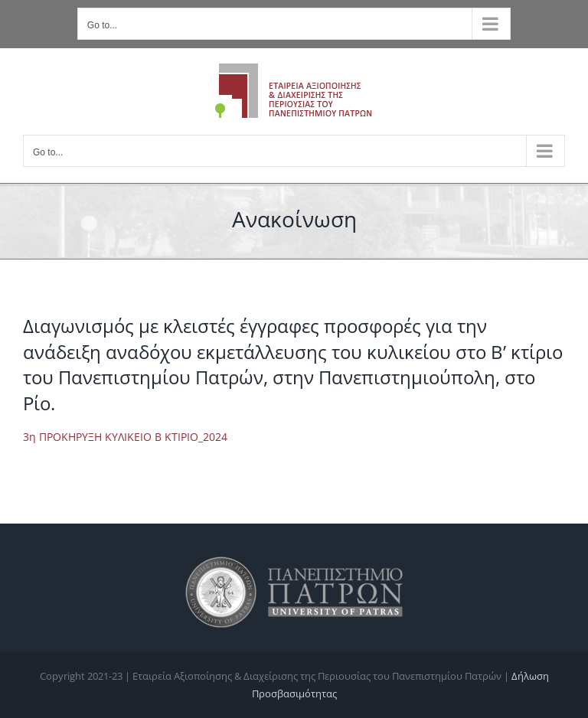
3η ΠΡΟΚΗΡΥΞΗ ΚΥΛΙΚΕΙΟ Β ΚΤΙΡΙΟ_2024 (125, 437)
